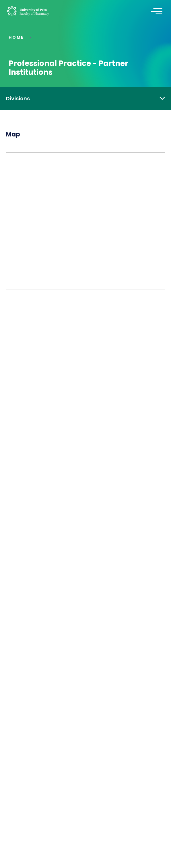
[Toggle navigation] (157, 11)
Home (16, 37)
